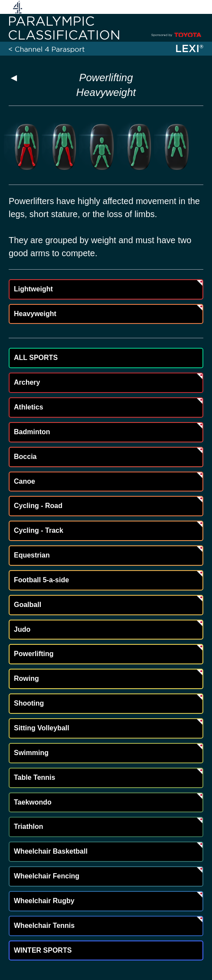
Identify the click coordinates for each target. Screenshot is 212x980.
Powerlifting (106, 78)
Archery (27, 382)
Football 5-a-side (41, 580)
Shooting (29, 703)
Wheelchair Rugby (44, 901)
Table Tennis (34, 777)
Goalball (28, 605)
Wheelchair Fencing (47, 876)
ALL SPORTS (36, 358)
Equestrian (32, 555)
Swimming (31, 753)
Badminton (32, 432)
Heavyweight (35, 314)
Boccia (25, 457)
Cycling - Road (38, 506)
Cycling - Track (39, 530)
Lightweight (33, 289)
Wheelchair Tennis (44, 926)
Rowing (26, 678)
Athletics (29, 407)
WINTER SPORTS (43, 950)
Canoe (24, 481)
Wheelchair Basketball (51, 851)
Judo (22, 629)
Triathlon (29, 827)
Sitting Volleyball (42, 728)
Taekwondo (33, 802)
